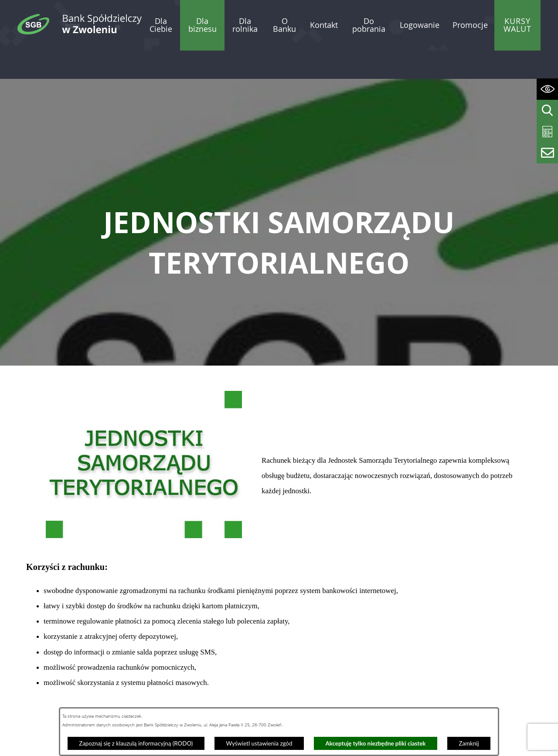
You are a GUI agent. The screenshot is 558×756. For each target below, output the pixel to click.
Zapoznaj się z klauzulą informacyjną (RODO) (136, 743)
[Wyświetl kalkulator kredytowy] (547, 132)
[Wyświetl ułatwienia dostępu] (547, 89)
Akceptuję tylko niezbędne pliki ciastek (376, 743)
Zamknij (469, 743)
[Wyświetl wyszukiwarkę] (547, 110)
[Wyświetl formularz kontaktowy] (547, 153)
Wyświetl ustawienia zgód (259, 743)
